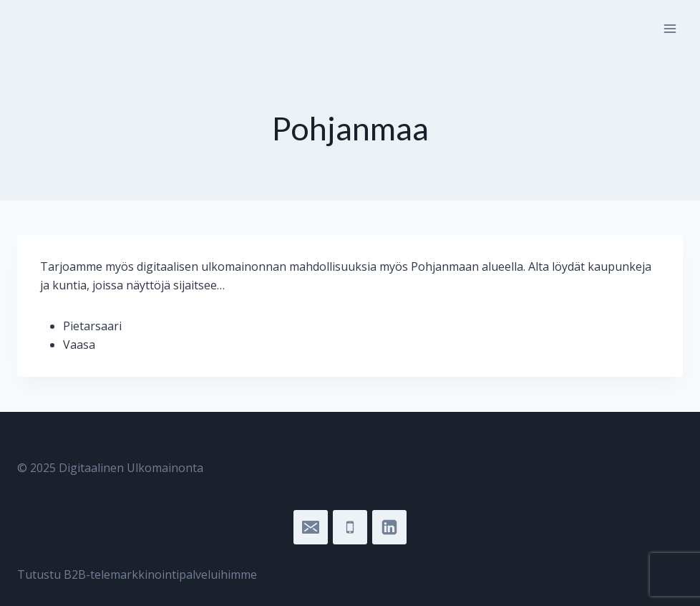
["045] (350, 527)
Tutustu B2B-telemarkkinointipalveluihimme (137, 574)
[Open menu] (670, 28)
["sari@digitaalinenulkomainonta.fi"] (311, 527)
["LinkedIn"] (389, 527)
